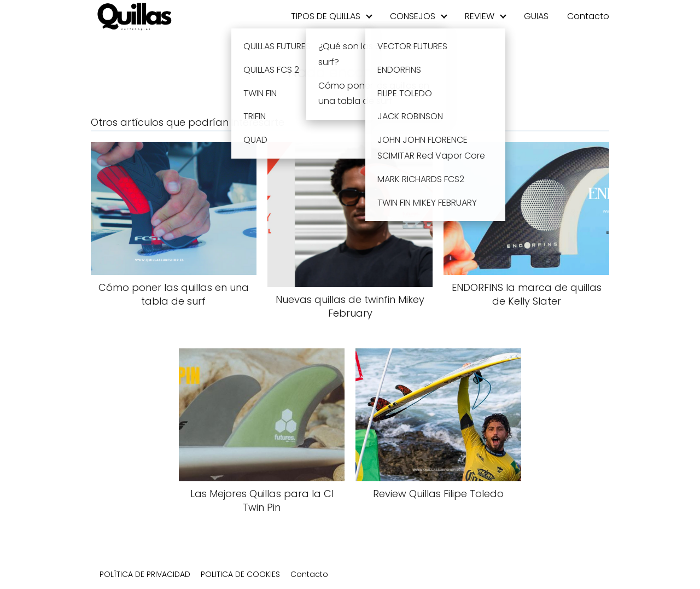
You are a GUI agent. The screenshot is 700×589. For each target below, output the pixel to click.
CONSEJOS (413, 16)
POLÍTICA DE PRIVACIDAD (145, 574)
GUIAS (536, 16)
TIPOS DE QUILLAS (326, 16)
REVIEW (480, 16)
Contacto (588, 16)
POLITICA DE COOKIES (240, 574)
